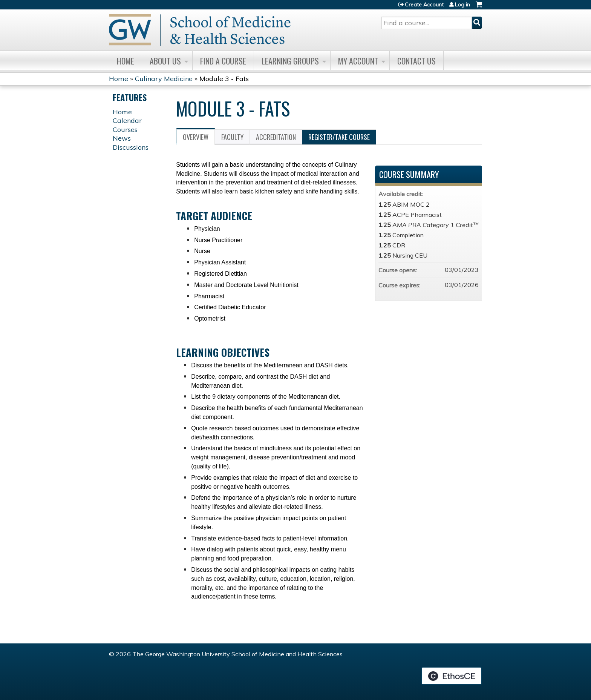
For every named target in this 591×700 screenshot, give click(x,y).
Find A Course (223, 61)
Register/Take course (339, 137)
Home (126, 61)
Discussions (131, 147)
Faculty (232, 137)
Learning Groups (290, 61)
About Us (165, 61)
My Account (358, 61)
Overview (196, 137)
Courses (125, 130)
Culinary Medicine (164, 79)
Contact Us (416, 61)
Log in (462, 5)
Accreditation (276, 137)
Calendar (127, 121)
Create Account (424, 5)
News (122, 138)
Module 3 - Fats (224, 79)
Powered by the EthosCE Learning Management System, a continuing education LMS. (452, 676)
